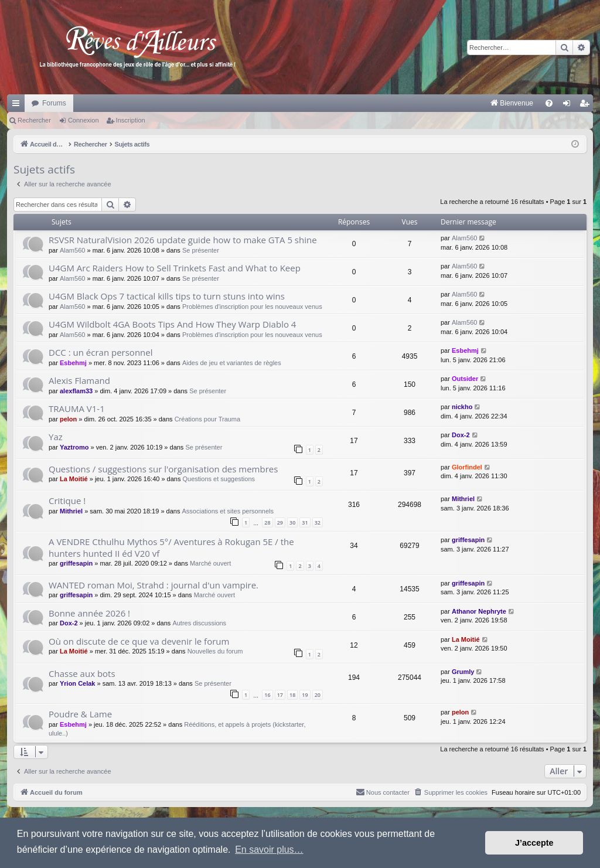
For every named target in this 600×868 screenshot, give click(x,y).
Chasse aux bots (82, 673)
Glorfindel (467, 467)
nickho (462, 407)
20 (318, 695)
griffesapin (76, 563)
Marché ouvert (210, 563)
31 (305, 522)
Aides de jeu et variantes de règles (232, 363)
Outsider (465, 379)
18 (292, 695)
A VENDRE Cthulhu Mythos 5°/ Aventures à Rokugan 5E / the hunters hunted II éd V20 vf (171, 547)
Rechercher (34, 120)
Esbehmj (73, 363)
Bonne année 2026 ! (89, 613)
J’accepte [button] (534, 843)
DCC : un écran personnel (101, 352)
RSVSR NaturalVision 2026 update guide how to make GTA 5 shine (183, 240)
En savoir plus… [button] (269, 850)
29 (280, 522)
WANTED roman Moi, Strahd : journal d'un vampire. (154, 585)
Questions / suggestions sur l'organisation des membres (163, 469)
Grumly (463, 672)
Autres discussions (199, 623)
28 (267, 522)
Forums (54, 103)
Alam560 (72, 250)
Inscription (131, 120)
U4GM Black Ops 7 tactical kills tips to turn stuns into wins (167, 296)
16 (267, 695)
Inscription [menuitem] (587, 105)
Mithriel (71, 511)
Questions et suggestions (219, 479)
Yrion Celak (78, 683)
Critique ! (67, 501)
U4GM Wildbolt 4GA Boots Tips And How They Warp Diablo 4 (172, 324)
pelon (68, 419)
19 (305, 695)
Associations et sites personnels (228, 511)
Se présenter (201, 250)
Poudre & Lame (80, 714)
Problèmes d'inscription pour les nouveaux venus (252, 307)
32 (318, 522)
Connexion (83, 120)
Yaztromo (74, 447)
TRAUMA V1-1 (77, 409)
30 (292, 522)
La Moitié (74, 479)
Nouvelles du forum (215, 651)
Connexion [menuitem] (569, 105)
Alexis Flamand (79, 380)
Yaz (56, 437)
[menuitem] (389, 103)
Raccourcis (18, 105)
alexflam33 (76, 391)
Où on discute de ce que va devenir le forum (139, 641)
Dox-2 (461, 435)
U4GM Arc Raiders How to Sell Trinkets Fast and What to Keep (175, 268)
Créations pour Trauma (208, 419)
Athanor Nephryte (479, 611)
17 (280, 695)
